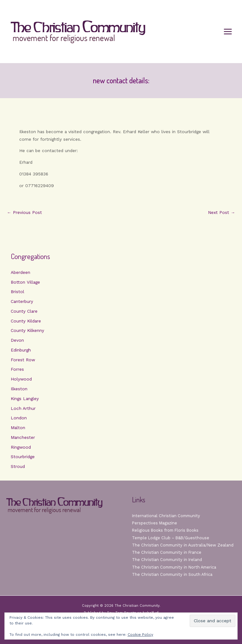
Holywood (21, 379)
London (19, 418)
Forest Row (23, 360)
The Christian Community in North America (174, 567)
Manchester (23, 437)
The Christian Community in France (167, 552)
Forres (17, 369)
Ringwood (21, 447)
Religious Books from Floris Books (165, 530)
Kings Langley (25, 399)
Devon (17, 340)
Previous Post (24, 213)
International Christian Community (166, 516)
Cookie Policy (140, 635)
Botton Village (25, 282)
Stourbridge (23, 457)
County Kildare (26, 321)
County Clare (24, 311)
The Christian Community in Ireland (167, 560)
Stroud (18, 466)
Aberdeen (20, 272)
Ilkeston (19, 389)
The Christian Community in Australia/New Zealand (183, 545)
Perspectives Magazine (155, 523)
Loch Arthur (23, 408)
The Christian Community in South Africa (172, 574)
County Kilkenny (27, 330)
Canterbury (22, 301)
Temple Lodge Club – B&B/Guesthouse (171, 538)
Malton (18, 428)
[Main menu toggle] (228, 32)
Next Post (222, 213)
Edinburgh (21, 350)
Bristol (17, 292)
